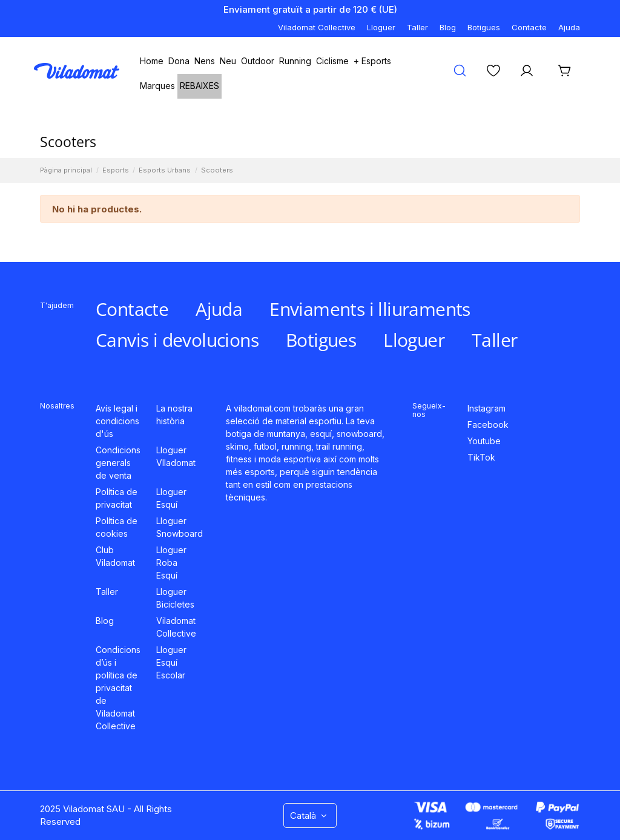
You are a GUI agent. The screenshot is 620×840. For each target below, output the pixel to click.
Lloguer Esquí (171, 498)
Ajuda (569, 27)
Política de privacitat (117, 498)
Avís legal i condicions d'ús (117, 421)
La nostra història (174, 415)
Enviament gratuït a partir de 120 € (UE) (310, 9)
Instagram (486, 408)
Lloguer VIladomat (176, 456)
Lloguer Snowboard (180, 527)
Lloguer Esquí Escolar (171, 662)
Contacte (529, 27)
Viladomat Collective (317, 27)
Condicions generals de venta (118, 463)
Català (310, 815)
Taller (417, 27)
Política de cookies (117, 527)
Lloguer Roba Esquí (171, 563)
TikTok (481, 457)
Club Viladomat (115, 556)
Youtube (484, 441)
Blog (448, 27)
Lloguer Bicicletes (175, 598)
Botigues (484, 27)
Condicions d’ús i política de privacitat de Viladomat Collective (118, 688)
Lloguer (381, 27)
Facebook (488, 425)
